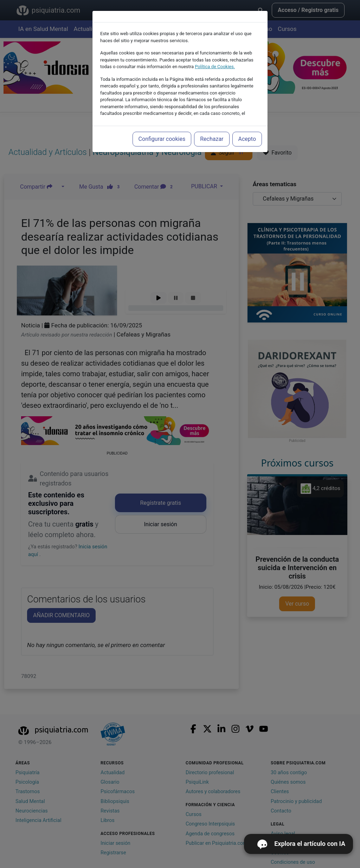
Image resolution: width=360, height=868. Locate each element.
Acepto (247, 139)
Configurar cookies (162, 139)
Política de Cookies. (215, 67)
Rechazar (212, 139)
